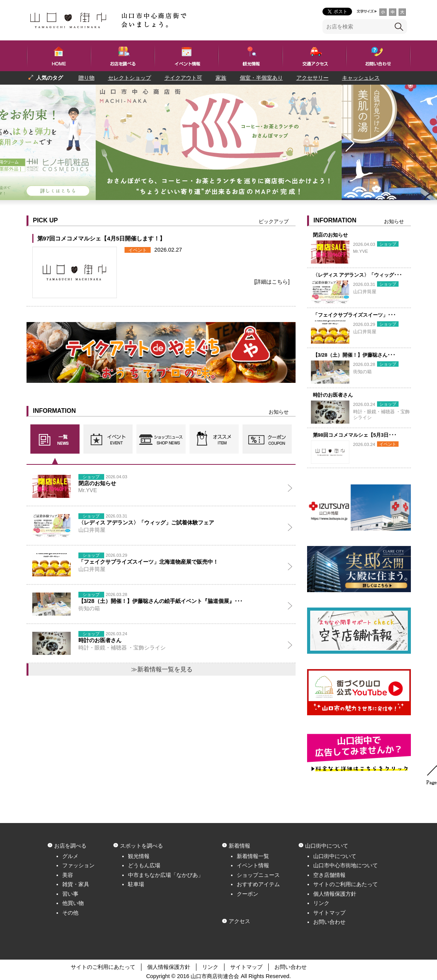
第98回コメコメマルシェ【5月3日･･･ (355, 435)
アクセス (239, 921)
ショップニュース (258, 875)
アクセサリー (312, 78)
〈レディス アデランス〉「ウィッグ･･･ (358, 275)
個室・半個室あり (261, 78)
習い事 (70, 894)
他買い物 (73, 903)
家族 (221, 78)
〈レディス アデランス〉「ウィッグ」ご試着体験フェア (146, 523)
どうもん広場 (144, 865)
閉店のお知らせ (330, 235)
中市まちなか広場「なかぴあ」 (166, 875)
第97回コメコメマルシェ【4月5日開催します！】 (101, 238)
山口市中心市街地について (346, 865)
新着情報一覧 (253, 856)
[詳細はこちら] (272, 282)
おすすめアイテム (258, 884)
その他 (70, 913)
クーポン (248, 894)
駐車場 (136, 884)
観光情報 (139, 856)
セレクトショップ (130, 78)
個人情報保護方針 (335, 894)
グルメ (70, 856)
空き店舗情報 (329, 875)
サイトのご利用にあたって (346, 884)
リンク (321, 903)
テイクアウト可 (183, 78)
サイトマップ (329, 913)
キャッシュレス (361, 78)
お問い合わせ (329, 922)
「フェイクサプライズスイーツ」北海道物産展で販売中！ (148, 562)
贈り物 (86, 78)
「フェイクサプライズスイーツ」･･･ (354, 315)
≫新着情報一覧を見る (162, 669)
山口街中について (335, 856)
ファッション (78, 865)
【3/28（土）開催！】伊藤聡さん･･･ (354, 355)
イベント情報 (253, 865)
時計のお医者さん (333, 395)
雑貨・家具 (76, 884)
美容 (68, 875)
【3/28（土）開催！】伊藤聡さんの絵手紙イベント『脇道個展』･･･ (160, 601)
